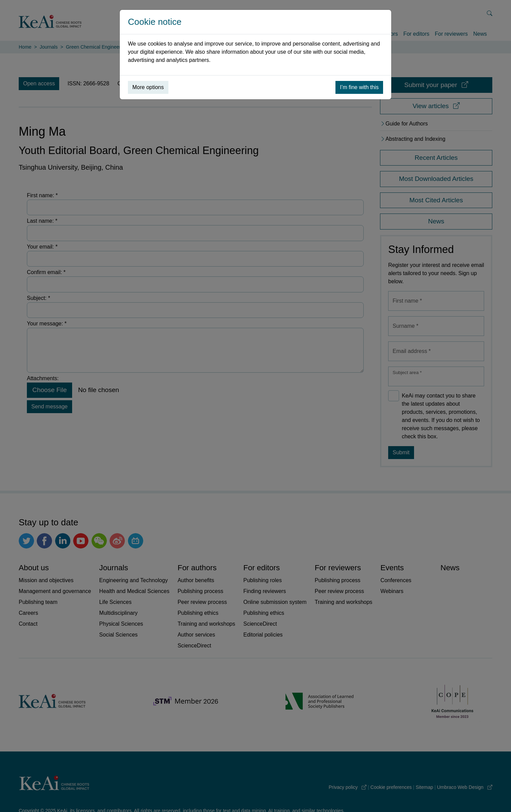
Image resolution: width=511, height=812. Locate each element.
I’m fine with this (359, 87)
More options (148, 87)
